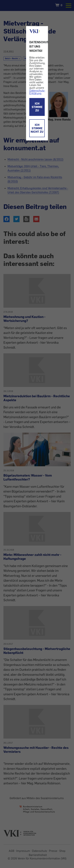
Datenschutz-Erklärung (37, 92)
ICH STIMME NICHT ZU (37, 128)
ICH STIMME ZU (37, 107)
